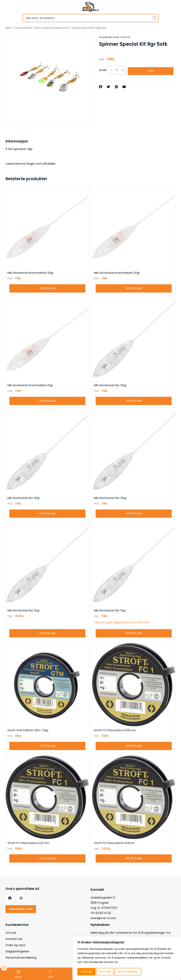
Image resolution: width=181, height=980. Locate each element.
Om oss (11, 940)
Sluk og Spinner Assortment (52, 28)
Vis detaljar (47, 289)
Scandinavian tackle (114, 37)
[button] (101, 85)
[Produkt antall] (117, 69)
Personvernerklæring (21, 965)
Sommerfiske (23, 28)
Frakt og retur (16, 953)
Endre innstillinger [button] (128, 972)
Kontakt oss (14, 947)
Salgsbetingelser (17, 959)
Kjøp (151, 69)
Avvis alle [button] (105, 972)
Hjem (9, 28)
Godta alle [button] (86, 972)
